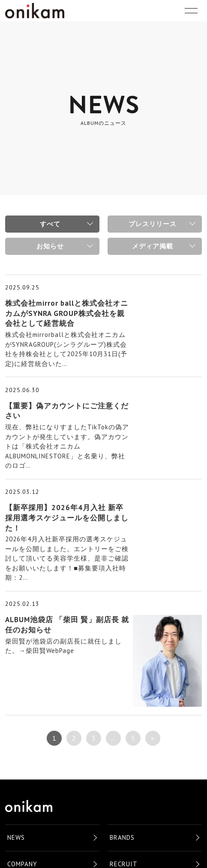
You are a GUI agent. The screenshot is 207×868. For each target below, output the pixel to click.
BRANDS (122, 837)
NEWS (16, 837)
